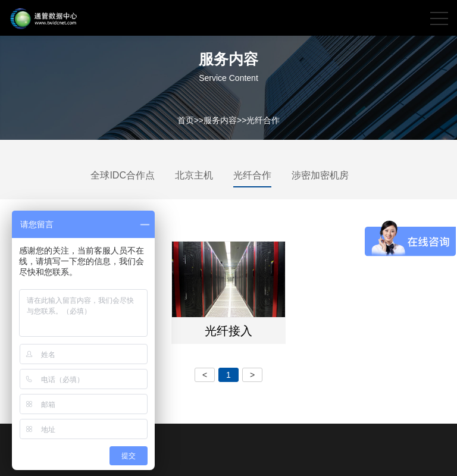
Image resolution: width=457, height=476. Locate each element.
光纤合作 (263, 120)
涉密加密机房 (320, 175)
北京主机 (194, 175)
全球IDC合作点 (123, 175)
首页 (186, 120)
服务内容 (220, 120)
